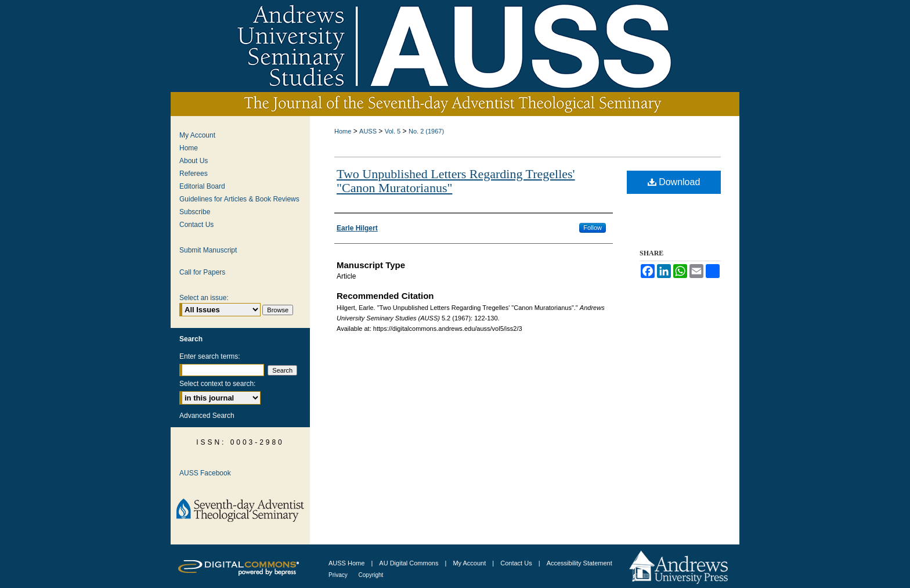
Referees (194, 174)
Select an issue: (204, 298)
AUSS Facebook (205, 473)
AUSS (368, 131)
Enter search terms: (210, 356)
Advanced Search (207, 416)
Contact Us (196, 225)
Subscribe (195, 212)
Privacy (339, 575)
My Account (197, 135)
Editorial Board (202, 186)
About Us (194, 161)
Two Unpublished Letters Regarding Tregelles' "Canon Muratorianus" (456, 181)
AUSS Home (346, 563)
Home (343, 131)
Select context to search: (217, 384)
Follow (593, 228)
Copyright (371, 575)
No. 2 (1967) (426, 131)
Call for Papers (202, 272)
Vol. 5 (393, 131)
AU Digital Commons (409, 563)
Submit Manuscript (208, 250)
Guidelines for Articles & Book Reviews (239, 199)
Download (674, 182)
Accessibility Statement (579, 563)
